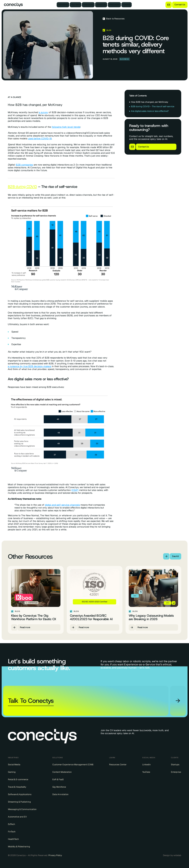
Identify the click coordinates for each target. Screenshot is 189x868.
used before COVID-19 (40, 139)
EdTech (12, 824)
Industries (88, 5)
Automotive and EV (17, 817)
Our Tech (76, 5)
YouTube (146, 772)
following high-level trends (66, 127)
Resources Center (118, 765)
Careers (127, 5)
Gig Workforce (59, 787)
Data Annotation (60, 794)
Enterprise (176, 772)
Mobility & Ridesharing (19, 847)
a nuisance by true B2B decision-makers (29, 366)
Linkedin (147, 765)
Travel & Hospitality (17, 787)
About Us (101, 5)
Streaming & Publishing (19, 802)
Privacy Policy (55, 855)
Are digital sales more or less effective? (150, 111)
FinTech (12, 832)
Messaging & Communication (22, 809)
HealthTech (13, 839)
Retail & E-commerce (18, 780)
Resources (114, 5)
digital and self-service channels (62, 505)
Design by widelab (172, 855)
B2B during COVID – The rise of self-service (153, 106)
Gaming (12, 772)
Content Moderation (62, 772)
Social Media (14, 765)
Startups (175, 765)
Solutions (63, 5)
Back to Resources (115, 19)
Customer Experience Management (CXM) (73, 765)
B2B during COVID (22, 187)
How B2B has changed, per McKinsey (150, 102)
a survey (43, 112)
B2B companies (24, 165)
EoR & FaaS (58, 780)
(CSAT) (75, 490)
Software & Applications (20, 794)
